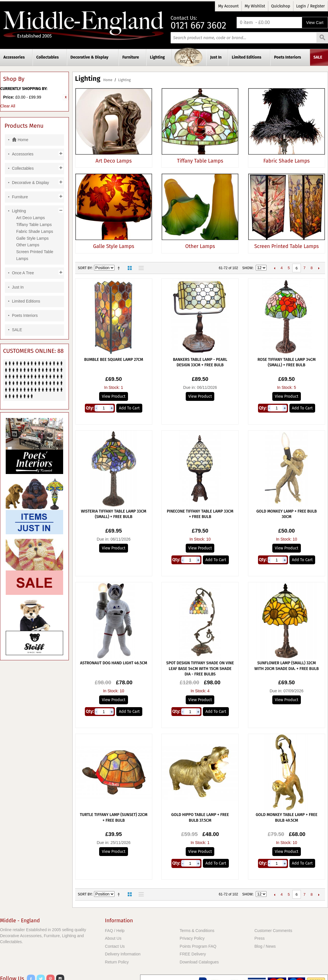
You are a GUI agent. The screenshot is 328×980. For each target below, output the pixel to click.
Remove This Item (66, 97)
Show (247, 268)
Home (108, 80)
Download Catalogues (199, 962)
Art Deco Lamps (114, 161)
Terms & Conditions (197, 931)
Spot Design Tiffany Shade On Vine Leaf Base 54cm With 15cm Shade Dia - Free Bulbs (200, 669)
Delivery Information (123, 954)
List (140, 268)
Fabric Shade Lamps (287, 161)
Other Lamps (200, 246)
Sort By (85, 268)
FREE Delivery (193, 954)
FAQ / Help (115, 931)
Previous (274, 268)
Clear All (8, 106)
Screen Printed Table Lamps (287, 246)
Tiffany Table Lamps (200, 161)
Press (259, 938)
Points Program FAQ (198, 946)
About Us (113, 938)
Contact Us (115, 946)
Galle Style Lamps (114, 246)
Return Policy (117, 962)
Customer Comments (273, 931)
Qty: (90, 408)
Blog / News (265, 946)
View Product (113, 396)
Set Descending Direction (120, 268)
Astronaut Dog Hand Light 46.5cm (114, 663)
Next (319, 268)
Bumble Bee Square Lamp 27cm (113, 360)
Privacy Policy (192, 938)
